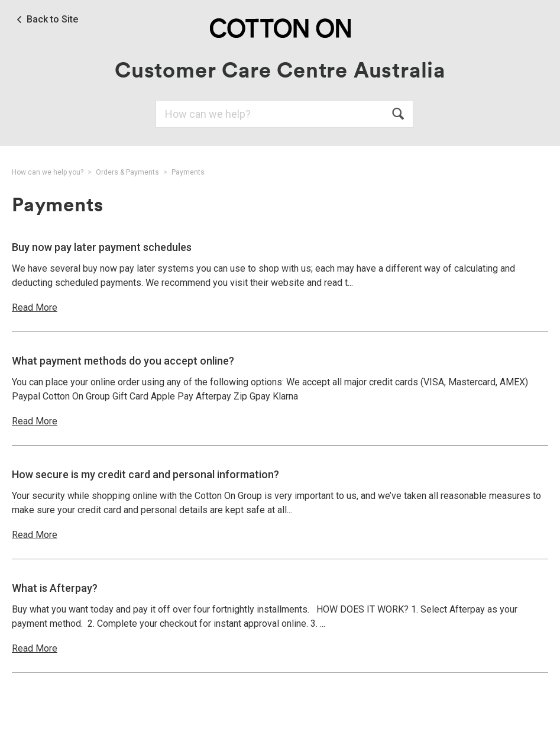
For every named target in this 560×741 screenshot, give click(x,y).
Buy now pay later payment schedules (102, 247)
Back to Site (52, 20)
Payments (188, 172)
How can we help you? (48, 172)
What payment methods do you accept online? (123, 361)
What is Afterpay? (55, 588)
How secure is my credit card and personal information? (145, 474)
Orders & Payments (127, 172)
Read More (35, 307)
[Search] (284, 114)
